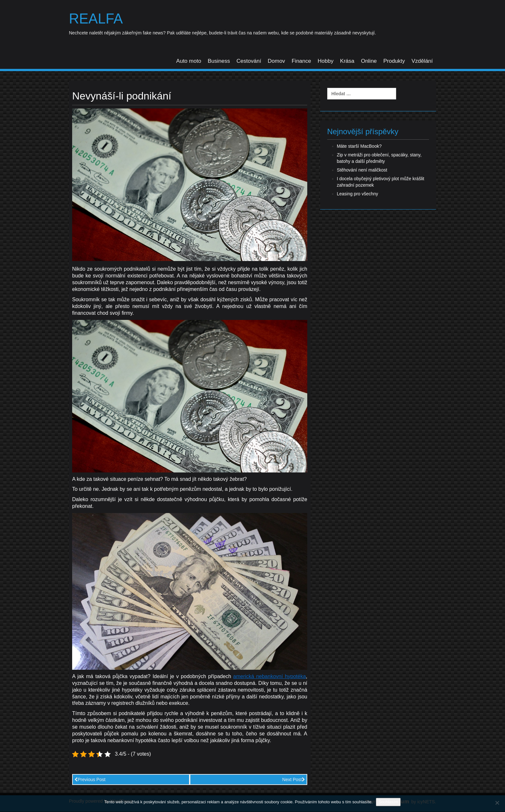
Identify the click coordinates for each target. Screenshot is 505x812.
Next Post (294, 780)
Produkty (394, 61)
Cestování (249, 61)
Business (219, 61)
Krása (347, 61)
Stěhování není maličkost (362, 170)
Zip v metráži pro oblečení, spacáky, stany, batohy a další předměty (379, 158)
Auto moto (189, 61)
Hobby (325, 61)
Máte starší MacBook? (359, 146)
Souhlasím (388, 802)
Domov (276, 61)
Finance (301, 61)
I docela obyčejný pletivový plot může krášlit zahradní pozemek (381, 182)
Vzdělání (422, 61)
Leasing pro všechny (357, 194)
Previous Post (90, 780)
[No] (497, 803)
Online (369, 61)
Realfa (97, 19)
